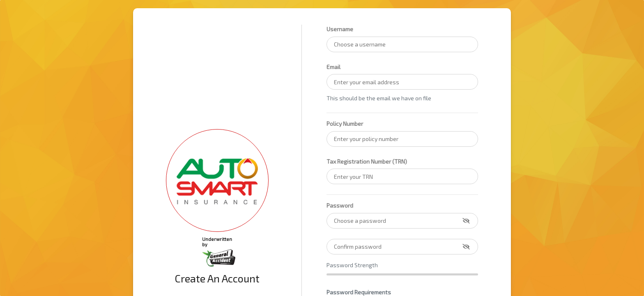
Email (333, 67)
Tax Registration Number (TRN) (367, 161)
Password (340, 205)
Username (340, 29)
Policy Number (345, 124)
